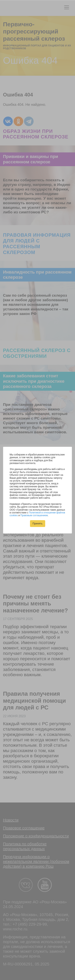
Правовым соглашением (34, 515)
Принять (38, 523)
